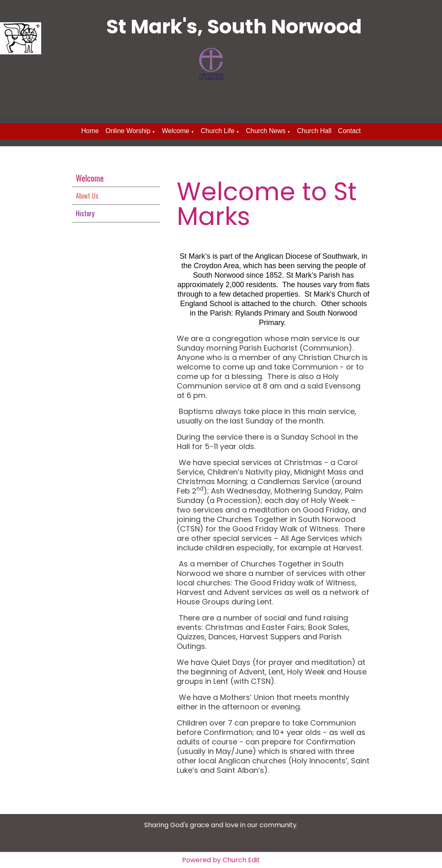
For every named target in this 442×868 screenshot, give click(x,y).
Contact (350, 131)
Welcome (175, 131)
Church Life (217, 131)
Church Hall (314, 131)
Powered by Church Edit (221, 860)
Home (90, 131)
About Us (87, 196)
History (85, 213)
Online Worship (128, 131)
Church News (266, 131)
